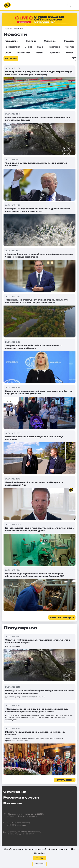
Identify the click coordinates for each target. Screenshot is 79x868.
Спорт (8, 53)
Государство (11, 41)
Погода (40, 53)
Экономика (50, 41)
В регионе (55, 53)
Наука (40, 47)
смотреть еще (61, 618)
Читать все (64, 780)
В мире (29, 47)
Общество (69, 41)
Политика (31, 41)
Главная (8, 29)
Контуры (70, 53)
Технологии (54, 47)
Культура (70, 47)
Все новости (11, 59)
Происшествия (12, 47)
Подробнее (40, 853)
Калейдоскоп (24, 53)
